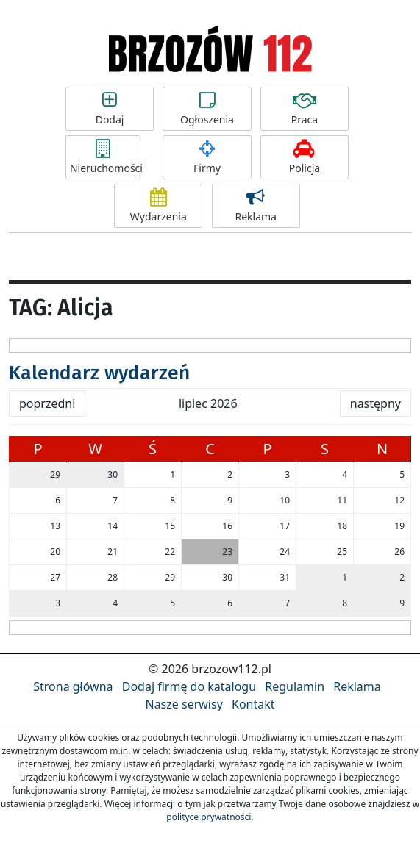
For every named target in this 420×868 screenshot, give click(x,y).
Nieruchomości (105, 157)
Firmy (207, 157)
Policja (305, 157)
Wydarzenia (158, 206)
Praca (305, 109)
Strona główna (73, 686)
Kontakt (253, 704)
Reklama (256, 206)
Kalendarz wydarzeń (99, 373)
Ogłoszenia (207, 109)
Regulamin (295, 686)
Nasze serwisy (184, 704)
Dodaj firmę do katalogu (189, 686)
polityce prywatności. (210, 817)
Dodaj (110, 109)
